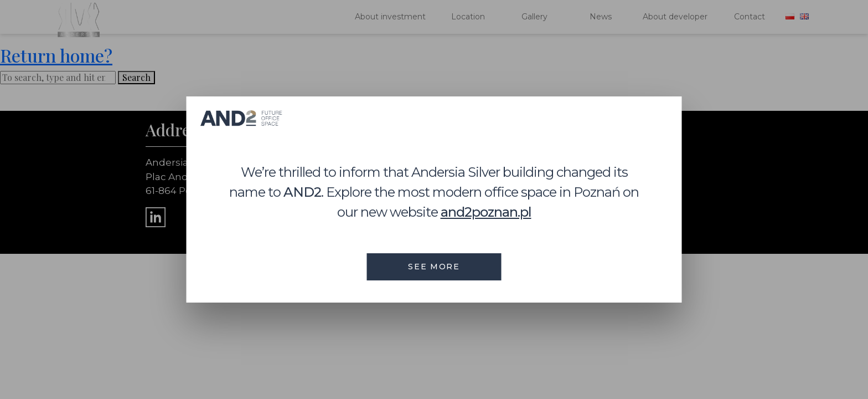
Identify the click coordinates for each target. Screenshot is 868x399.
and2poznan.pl (486, 212)
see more (434, 267)
